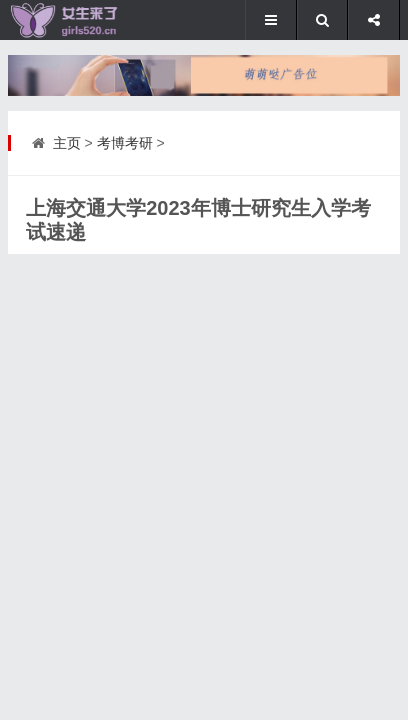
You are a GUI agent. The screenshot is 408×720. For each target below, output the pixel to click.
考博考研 (125, 143)
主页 (67, 143)
